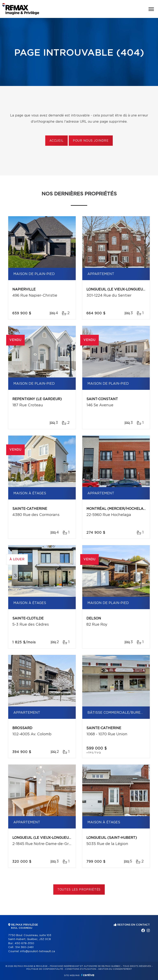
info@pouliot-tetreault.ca (38, 951)
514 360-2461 (24, 947)
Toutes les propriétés (79, 890)
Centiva (88, 975)
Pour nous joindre (91, 141)
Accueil (56, 141)
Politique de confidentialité (45, 969)
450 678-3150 (24, 943)
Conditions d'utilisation (81, 969)
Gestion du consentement (115, 969)
